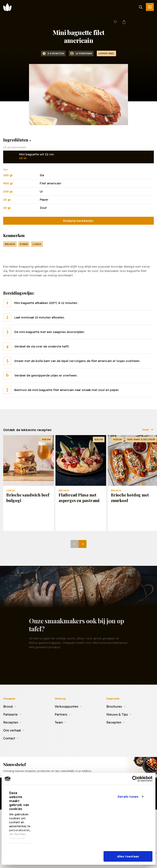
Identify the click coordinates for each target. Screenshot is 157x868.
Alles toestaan (128, 856)
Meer (148, 433)
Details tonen (128, 797)
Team (59, 722)
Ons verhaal (12, 730)
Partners (61, 714)
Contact (9, 738)
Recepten (11, 722)
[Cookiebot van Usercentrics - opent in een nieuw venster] (135, 779)
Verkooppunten (66, 706)
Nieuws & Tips (117, 714)
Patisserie (10, 714)
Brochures (114, 706)
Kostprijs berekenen (78, 221)
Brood (8, 706)
